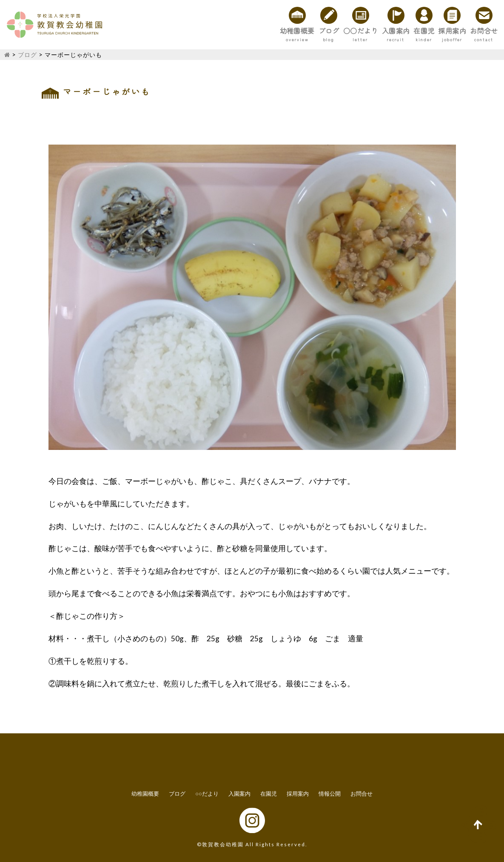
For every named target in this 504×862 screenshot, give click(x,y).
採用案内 (428, 31)
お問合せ (476, 31)
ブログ (242, 31)
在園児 (384, 31)
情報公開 (330, 794)
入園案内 (341, 31)
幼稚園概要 (194, 31)
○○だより (289, 31)
